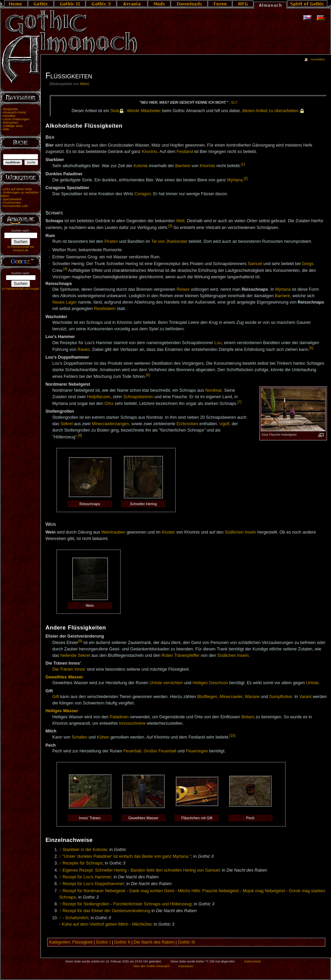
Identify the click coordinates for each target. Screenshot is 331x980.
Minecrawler (231, 697)
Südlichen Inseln (240, 532)
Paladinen (119, 717)
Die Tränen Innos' (69, 669)
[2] (246, 178)
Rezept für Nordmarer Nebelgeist (94, 891)
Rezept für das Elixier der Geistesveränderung (106, 911)
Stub (115, 111)
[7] (240, 402)
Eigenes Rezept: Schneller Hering (94, 870)
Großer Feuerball (160, 751)
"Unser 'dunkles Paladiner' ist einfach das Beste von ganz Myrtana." (127, 856)
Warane (252, 697)
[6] (148, 375)
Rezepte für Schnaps (82, 863)
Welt (180, 221)
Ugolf (224, 424)
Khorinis (149, 152)
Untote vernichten (166, 683)
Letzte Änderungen (16, 119)
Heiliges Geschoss (210, 683)
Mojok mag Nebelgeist (264, 891)
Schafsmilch (77, 918)
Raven (84, 350)
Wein (84, 84)
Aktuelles (9, 116)
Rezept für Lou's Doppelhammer (93, 884)
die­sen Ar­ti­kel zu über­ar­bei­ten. (271, 111)
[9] (80, 641)
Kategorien (60, 942)
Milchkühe (142, 924)
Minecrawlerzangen (110, 424)
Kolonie (141, 166)
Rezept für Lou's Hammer (87, 877)
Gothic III (186, 942)
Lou (218, 343)
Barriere (183, 166)
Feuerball (132, 751)
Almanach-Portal (14, 112)
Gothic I (103, 942)
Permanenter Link (15, 206)
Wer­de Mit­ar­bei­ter (144, 111)
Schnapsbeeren (138, 397)
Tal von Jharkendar (169, 241)
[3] (170, 226)
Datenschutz (253, 961)
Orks (109, 404)
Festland (185, 152)
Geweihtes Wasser (64, 677)
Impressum (186, 966)
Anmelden (318, 59)
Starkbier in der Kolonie (85, 850)
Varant (305, 697)
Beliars (248, 717)
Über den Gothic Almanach (151, 966)
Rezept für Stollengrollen (86, 904)
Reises (183, 289)
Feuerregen (197, 751)
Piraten (111, 241)
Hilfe (6, 129)
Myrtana (235, 180)
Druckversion (12, 203)
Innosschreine (132, 723)
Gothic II (122, 942)
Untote (312, 683)
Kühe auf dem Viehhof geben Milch (95, 924)
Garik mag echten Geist (152, 891)
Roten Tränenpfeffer (181, 655)
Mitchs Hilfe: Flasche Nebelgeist (208, 891)
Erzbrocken (187, 424)
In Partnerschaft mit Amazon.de (21, 249)
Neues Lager (65, 302)
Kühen (103, 738)
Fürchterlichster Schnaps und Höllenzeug (152, 904)
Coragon (143, 194)
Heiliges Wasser (62, 711)
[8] (80, 435)
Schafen (79, 738)
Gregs (308, 264)
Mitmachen (10, 123)
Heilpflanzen (99, 397)
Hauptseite (10, 109)
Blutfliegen (207, 697)
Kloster (168, 532)
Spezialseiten (12, 199)
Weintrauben (113, 532)
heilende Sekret (75, 655)
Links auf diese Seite (17, 189)
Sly (234, 102)
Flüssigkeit (82, 942)
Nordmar (213, 390)
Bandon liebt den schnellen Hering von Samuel (175, 870)
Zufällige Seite (13, 126)
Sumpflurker (281, 697)
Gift (56, 697)
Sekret (67, 424)
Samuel (255, 264)
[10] (232, 736)
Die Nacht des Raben (154, 942)
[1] (243, 164)
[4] (65, 269)
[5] (311, 348)
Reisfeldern (105, 309)
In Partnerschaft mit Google (21, 289)
